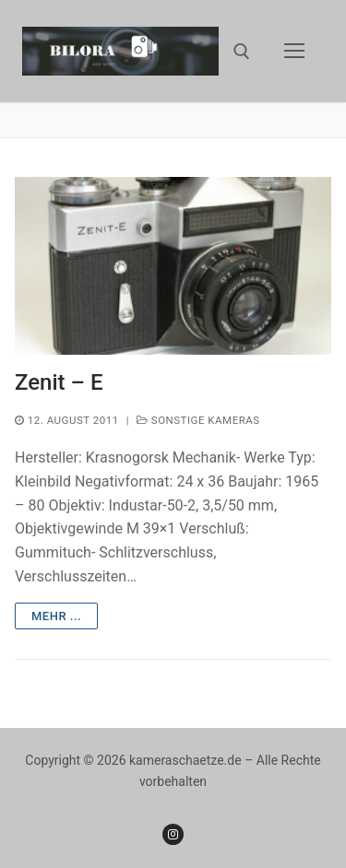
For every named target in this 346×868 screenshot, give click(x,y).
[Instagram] (173, 834)
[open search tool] (242, 52)
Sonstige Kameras (198, 420)
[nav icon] (294, 52)
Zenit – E (59, 382)
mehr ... (56, 616)
